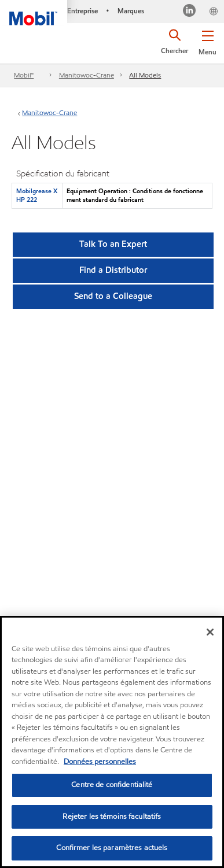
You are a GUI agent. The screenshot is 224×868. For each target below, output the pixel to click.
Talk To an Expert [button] (113, 244)
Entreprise (82, 11)
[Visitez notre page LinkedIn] (190, 12)
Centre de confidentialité (112, 785)
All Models (145, 75)
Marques (131, 11)
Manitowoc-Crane (87, 75)
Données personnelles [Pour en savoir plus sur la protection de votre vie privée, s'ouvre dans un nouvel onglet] (100, 762)
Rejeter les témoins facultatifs (112, 817)
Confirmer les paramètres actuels (112, 848)
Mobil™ (24, 75)
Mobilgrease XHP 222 (37, 195)
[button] (208, 40)
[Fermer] (210, 632)
